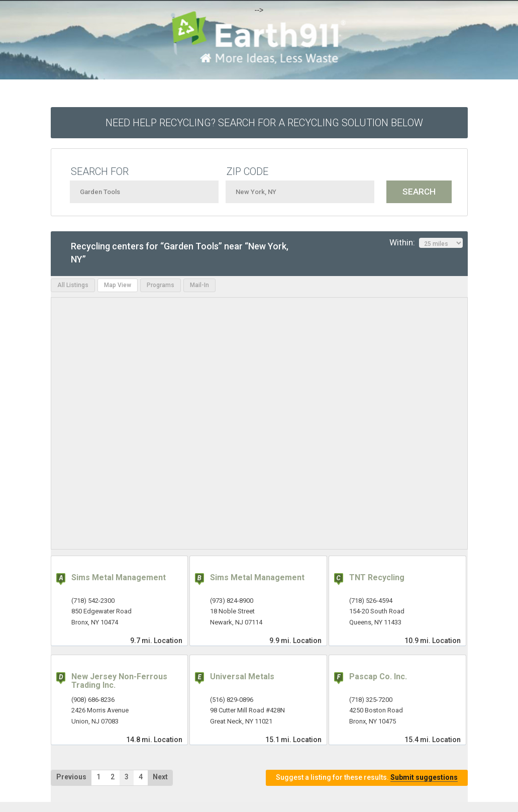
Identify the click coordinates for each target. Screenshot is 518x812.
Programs (161, 285)
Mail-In (199, 285)
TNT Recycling (377, 577)
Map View (118, 285)
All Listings (73, 285)
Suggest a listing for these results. (367, 778)
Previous (71, 777)
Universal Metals (242, 676)
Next (160, 777)
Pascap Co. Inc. (378, 676)
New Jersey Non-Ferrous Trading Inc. (119, 681)
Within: (426, 243)
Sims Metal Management (119, 577)
